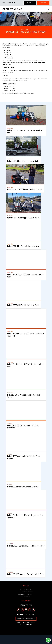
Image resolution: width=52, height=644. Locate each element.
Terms (21, 624)
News (30, 30)
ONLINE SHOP (30, 3)
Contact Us (29, 93)
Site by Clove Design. (27, 624)
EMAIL (26, 606)
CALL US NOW (9, 3)
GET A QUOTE (43, 3)
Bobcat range (24, 81)
